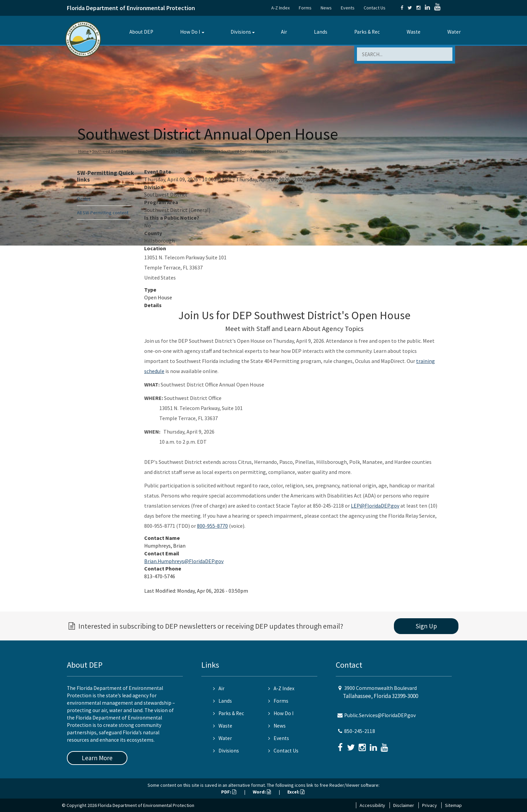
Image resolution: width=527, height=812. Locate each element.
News (326, 8)
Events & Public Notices (198, 151)
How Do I (190, 32)
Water (454, 32)
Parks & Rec (367, 32)
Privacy (430, 805)
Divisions (241, 32)
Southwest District (108, 151)
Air (284, 32)
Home (84, 151)
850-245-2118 (360, 731)
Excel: (296, 792)
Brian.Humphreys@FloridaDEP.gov (184, 561)
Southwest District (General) (151, 151)
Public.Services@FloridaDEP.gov (380, 715)
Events (348, 8)
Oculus (84, 199)
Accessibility (372, 805)
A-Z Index (280, 8)
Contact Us (375, 8)
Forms (305, 8)
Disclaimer (404, 805)
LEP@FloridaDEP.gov (375, 506)
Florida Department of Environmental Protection (131, 8)
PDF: (229, 792)
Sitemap (453, 805)
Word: (262, 792)
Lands (321, 32)
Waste (414, 32)
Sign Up (426, 626)
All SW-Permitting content (103, 213)
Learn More (97, 758)
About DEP (141, 32)
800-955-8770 (212, 526)
